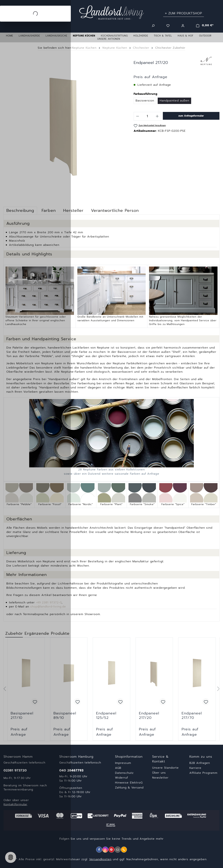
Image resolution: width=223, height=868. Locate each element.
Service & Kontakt (160, 759)
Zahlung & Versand (129, 788)
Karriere (195, 768)
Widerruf (121, 778)
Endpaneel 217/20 (149, 716)
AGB (118, 768)
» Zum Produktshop (184, 13)
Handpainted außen (174, 101)
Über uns (159, 773)
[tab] (73, 211)
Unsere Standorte (165, 768)
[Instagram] (105, 850)
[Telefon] (124, 850)
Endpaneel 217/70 (192, 716)
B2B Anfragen (200, 763)
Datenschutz (124, 773)
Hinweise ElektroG (129, 783)
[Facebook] (99, 850)
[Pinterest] (111, 850)
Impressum (123, 763)
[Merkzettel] (168, 25)
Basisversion (145, 101)
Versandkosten (100, 859)
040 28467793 (71, 771)
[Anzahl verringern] (138, 116)
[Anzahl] (148, 116)
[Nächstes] (218, 689)
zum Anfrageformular (191, 116)
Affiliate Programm (203, 773)
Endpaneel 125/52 (106, 716)
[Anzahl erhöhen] (157, 116)
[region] (111, 689)
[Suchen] (153, 25)
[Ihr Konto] (183, 25)
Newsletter (160, 778)
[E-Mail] (118, 850)
